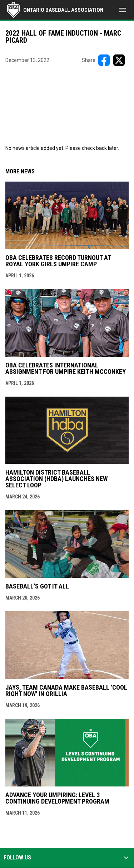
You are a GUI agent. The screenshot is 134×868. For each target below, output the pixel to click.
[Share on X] (119, 60)
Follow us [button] (17, 858)
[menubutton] (123, 10)
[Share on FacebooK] (104, 60)
